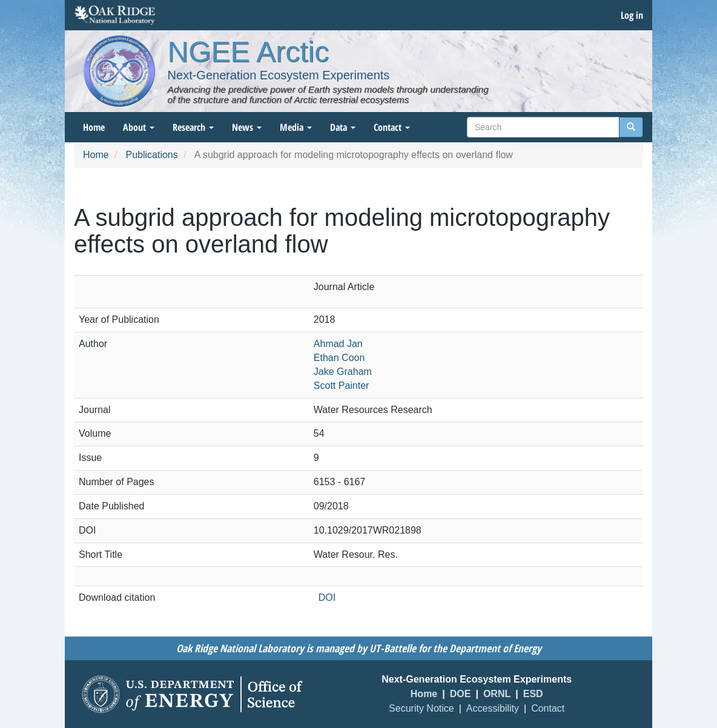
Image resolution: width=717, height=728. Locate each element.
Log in (632, 15)
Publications (151, 155)
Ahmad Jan (338, 344)
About (139, 127)
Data (343, 127)
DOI (327, 597)
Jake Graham (343, 372)
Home (94, 127)
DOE (461, 694)
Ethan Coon (339, 358)
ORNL (497, 694)
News (247, 127)
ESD (533, 694)
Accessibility (493, 708)
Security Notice (421, 708)
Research (193, 127)
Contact (392, 127)
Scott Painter (342, 386)
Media (296, 127)
